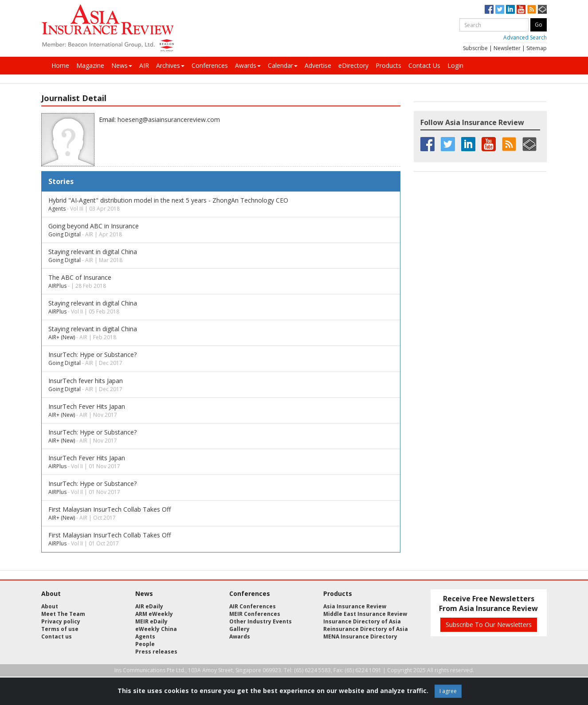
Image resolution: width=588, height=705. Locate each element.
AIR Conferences (253, 606)
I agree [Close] (448, 691)
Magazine (90, 65)
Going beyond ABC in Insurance (94, 226)
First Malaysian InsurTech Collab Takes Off (110, 509)
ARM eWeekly (154, 614)
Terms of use (60, 629)
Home (60, 65)
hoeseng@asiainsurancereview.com (169, 119)
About (50, 606)
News (122, 65)
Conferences (210, 65)
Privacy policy (61, 621)
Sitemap (537, 48)
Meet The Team (63, 614)
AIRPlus (57, 286)
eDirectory (353, 65)
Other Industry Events (261, 621)
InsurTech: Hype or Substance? (92, 354)
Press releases (156, 652)
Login (455, 65)
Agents (57, 209)
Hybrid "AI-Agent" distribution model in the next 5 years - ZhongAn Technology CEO (168, 200)
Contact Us (424, 65)
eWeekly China (156, 629)
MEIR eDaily (151, 621)
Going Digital (65, 234)
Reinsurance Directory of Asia (366, 629)
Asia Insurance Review (355, 606)
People (145, 644)
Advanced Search (525, 37)
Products (388, 65)
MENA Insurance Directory (360, 636)
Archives (170, 65)
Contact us (57, 636)
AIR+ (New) (62, 337)
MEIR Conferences (255, 614)
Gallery (239, 629)
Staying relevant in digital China (93, 252)
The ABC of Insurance (80, 277)
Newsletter (507, 48)
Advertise (318, 65)
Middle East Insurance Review (365, 614)
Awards (248, 65)
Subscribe (475, 48)
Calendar (283, 65)
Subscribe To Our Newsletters (489, 625)
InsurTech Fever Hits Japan (87, 406)
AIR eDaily (149, 606)
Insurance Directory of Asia (362, 621)
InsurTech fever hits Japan (86, 381)
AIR (144, 65)
